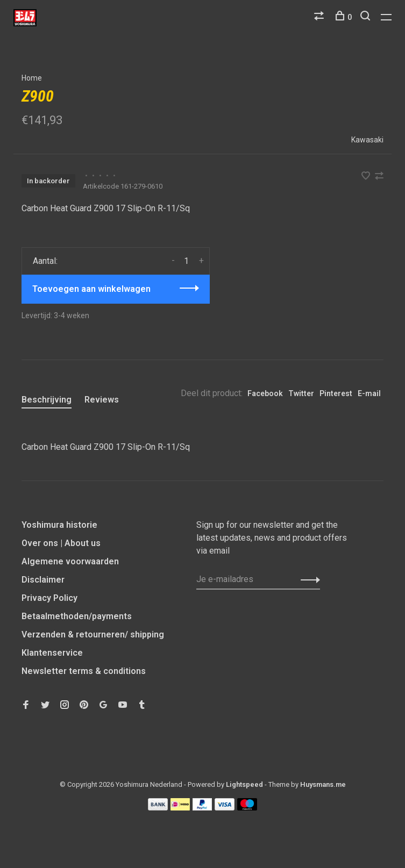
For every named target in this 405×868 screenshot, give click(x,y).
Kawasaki (367, 140)
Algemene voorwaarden (70, 561)
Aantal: (45, 261)
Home (32, 78)
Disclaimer (43, 580)
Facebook (265, 393)
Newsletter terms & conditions (84, 671)
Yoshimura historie (59, 525)
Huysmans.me (323, 784)
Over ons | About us (61, 543)
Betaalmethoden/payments (77, 616)
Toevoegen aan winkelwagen (91, 289)
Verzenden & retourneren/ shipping (93, 634)
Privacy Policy (49, 598)
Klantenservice (52, 653)
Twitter (301, 393)
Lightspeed (244, 784)
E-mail (369, 393)
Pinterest (336, 393)
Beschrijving (47, 400)
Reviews (102, 400)
